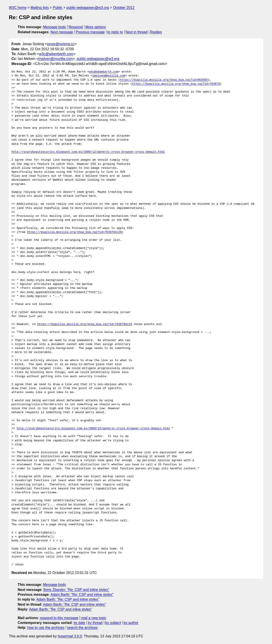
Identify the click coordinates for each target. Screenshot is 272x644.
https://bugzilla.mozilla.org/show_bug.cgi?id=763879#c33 (85, 324)
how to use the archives (46, 628)
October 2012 (124, 8)
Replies (156, 32)
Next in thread (136, 32)
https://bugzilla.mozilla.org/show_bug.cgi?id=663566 (164, 80)
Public (58, 8)
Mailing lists (40, 8)
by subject (113, 623)
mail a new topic (94, 618)
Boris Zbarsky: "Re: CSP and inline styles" (76, 590)
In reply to (115, 32)
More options (96, 27)
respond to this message (59, 618)
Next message (62, 32)
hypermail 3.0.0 (70, 636)
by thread (95, 623)
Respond (76, 27)
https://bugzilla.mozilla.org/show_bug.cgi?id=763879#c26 (74, 232)
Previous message (90, 32)
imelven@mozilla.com (55, 59)
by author (131, 623)
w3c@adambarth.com (56, 54)
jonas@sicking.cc (61, 44)
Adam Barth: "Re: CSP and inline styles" (82, 595)
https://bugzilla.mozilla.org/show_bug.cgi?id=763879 (176, 84)
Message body (55, 27)
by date (79, 623)
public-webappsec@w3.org (88, 8)
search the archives (82, 628)
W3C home (18, 8)
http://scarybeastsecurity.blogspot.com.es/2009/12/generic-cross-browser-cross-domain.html (88, 152)
